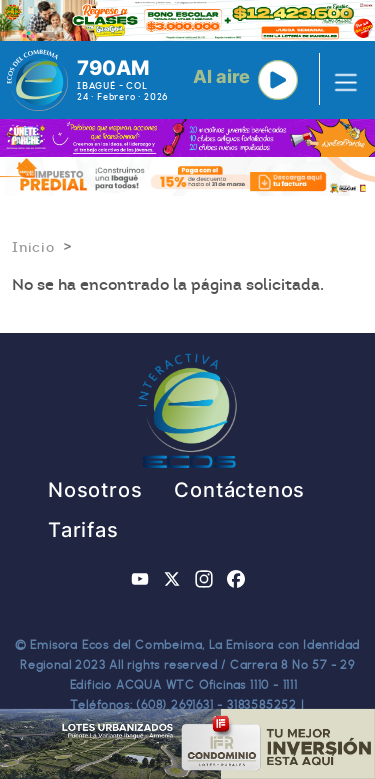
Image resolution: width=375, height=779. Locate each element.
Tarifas (83, 530)
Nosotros (95, 490)
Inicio (33, 247)
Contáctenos (239, 490)
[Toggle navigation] (340, 80)
